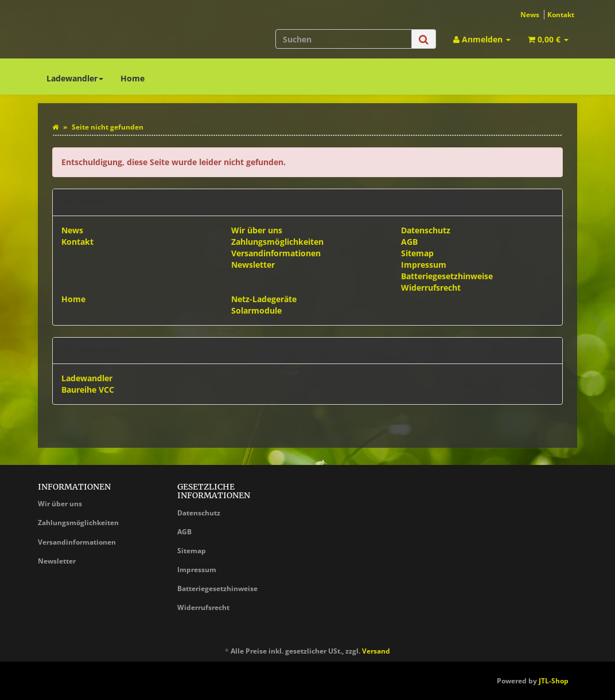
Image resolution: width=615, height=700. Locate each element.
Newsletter (253, 265)
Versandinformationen (276, 253)
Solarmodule (256, 310)
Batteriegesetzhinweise (447, 276)
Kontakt (561, 14)
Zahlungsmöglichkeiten (277, 242)
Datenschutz (426, 230)
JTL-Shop (554, 681)
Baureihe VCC (88, 390)
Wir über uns (257, 230)
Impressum (424, 265)
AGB (409, 242)
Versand (376, 651)
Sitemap (417, 253)
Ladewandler (75, 78)
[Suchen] (344, 39)
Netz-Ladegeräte (264, 299)
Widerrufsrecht (431, 288)
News (530, 14)
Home (133, 78)
